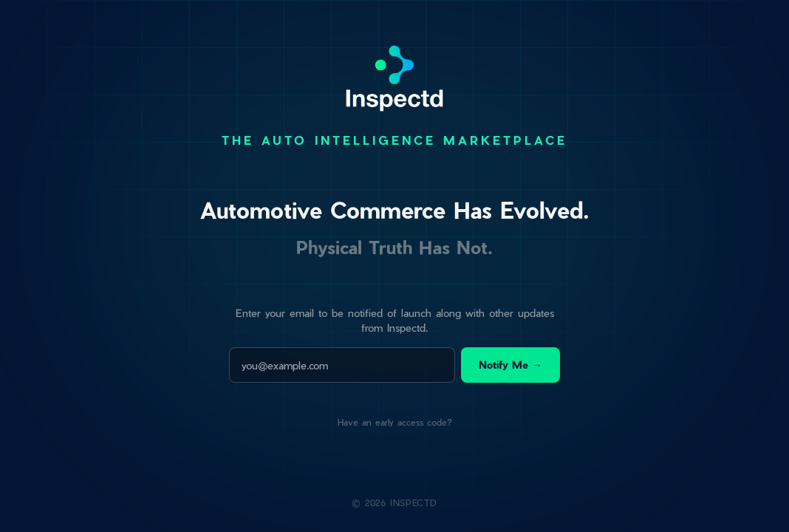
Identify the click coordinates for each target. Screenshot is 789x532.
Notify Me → (510, 365)
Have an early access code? (395, 422)
